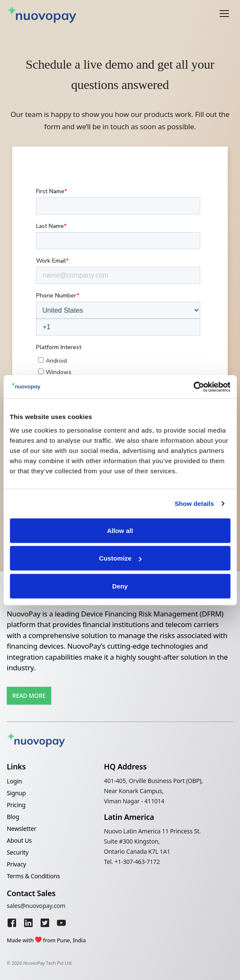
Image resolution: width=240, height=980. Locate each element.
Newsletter (22, 829)
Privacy (17, 864)
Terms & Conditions (33, 876)
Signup (16, 793)
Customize (120, 558)
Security (18, 852)
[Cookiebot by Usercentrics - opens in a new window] (193, 387)
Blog (13, 817)
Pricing (16, 805)
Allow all (120, 530)
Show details (194, 504)
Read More (29, 695)
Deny (120, 586)
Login (14, 781)
